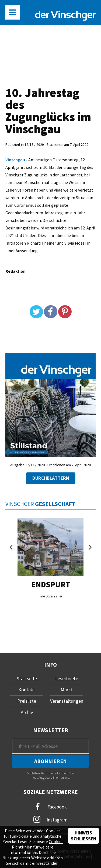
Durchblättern (51, 478)
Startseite (27, 678)
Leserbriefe (67, 678)
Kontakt (27, 690)
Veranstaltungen (67, 701)
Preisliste (27, 701)
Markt (67, 690)
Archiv (27, 712)
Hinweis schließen (83, 836)
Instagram (50, 819)
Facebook (51, 807)
